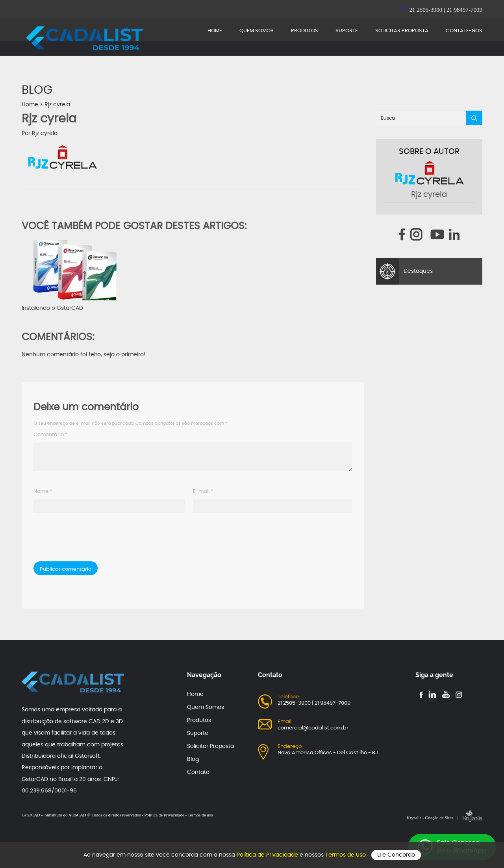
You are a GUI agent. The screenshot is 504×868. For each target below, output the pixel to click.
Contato (198, 772)
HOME (215, 31)
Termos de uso (346, 855)
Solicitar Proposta (210, 746)
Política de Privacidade (268, 855)
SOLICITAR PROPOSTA (402, 31)
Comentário (50, 435)
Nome (43, 491)
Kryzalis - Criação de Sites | (445, 818)
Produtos (199, 720)
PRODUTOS (305, 31)
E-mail (203, 491)
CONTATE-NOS (464, 31)
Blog (193, 759)
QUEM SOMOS (257, 31)
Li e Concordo (396, 855)
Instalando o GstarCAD (75, 276)
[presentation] (87, 540)
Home (30, 105)
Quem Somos (206, 707)
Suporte (198, 733)
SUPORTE (347, 31)
